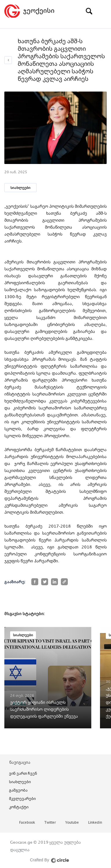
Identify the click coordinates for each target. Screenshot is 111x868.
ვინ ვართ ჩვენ (23, 773)
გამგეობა (18, 790)
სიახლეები (20, 188)
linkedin (95, 823)
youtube (72, 823)
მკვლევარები (22, 798)
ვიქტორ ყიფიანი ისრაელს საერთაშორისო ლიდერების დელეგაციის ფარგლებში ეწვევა (44, 709)
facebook (27, 823)
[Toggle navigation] (102, 11)
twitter (50, 823)
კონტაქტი (19, 807)
